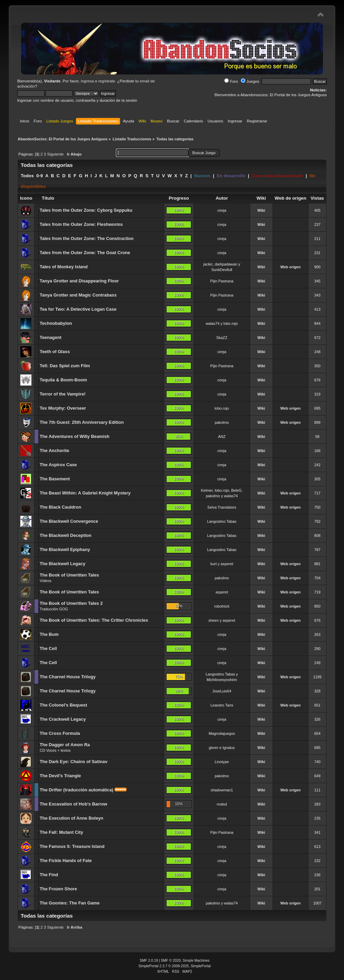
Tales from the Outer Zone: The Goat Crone (85, 253)
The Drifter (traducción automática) (76, 790)
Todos (27, 176)
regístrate (107, 81)
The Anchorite (55, 451)
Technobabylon (56, 323)
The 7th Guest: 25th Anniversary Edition (82, 422)
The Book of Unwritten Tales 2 (71, 603)
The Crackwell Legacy (63, 719)
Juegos (250, 81)
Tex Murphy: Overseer (63, 408)
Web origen (290, 267)
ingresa (87, 81)
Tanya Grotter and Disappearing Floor (79, 281)
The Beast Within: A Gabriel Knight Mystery (85, 493)
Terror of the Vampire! (63, 394)
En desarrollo (231, 176)
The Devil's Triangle (60, 776)
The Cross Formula (60, 733)
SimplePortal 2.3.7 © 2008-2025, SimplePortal (175, 966)
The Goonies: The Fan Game (70, 903)
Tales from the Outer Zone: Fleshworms (81, 224)
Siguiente (55, 154)
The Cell (48, 648)
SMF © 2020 (171, 961)
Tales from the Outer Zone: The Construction (87, 238)
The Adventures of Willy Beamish (75, 436)
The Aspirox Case (58, 465)
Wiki (261, 210)
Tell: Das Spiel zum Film (65, 366)
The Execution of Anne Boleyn (71, 818)
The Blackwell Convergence (69, 521)
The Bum (49, 634)
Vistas (317, 198)
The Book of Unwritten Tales (69, 575)
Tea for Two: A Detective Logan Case (78, 309)
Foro (231, 81)
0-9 (40, 176)
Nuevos (202, 176)
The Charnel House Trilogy (68, 677)
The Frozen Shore (58, 889)
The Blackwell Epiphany (65, 549)
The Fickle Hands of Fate (66, 861)
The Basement (55, 479)
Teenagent (51, 337)
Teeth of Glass (55, 352)
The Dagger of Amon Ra (65, 745)
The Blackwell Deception (66, 535)
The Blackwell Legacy (62, 564)
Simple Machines (196, 961)
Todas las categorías (47, 165)
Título (48, 198)
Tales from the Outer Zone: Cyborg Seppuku (86, 210)
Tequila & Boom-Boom (63, 380)
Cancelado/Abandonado (277, 176)
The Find (49, 875)
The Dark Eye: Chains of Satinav (73, 762)
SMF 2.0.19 (149, 961)
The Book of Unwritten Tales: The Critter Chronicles (94, 620)
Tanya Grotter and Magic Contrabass (78, 295)
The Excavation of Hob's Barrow (73, 804)
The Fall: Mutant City (61, 832)
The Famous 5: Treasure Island (72, 846)
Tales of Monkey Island (64, 267)
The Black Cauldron (60, 507)
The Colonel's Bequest (63, 705)
